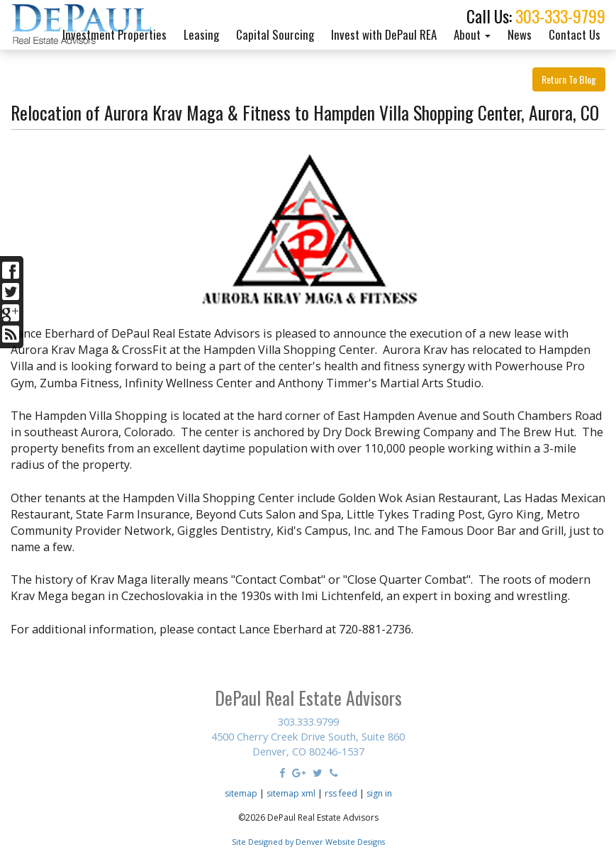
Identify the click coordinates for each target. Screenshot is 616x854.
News (520, 34)
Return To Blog (569, 79)
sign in (379, 793)
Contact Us (575, 34)
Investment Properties (114, 34)
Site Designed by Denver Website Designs (308, 842)
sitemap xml (291, 793)
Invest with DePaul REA (384, 34)
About (472, 34)
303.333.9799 (308, 721)
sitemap (241, 793)
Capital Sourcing (275, 34)
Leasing (201, 34)
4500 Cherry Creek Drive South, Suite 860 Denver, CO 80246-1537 (308, 744)
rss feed (341, 793)
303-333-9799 (560, 16)
